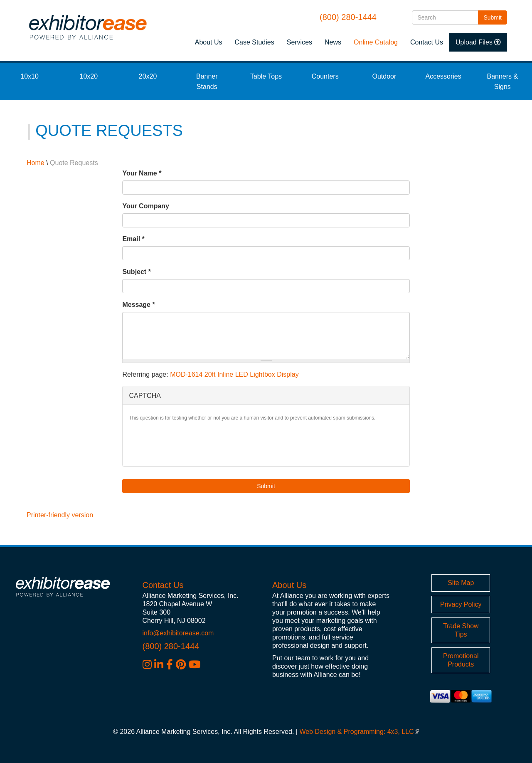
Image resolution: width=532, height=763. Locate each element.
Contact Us (427, 42)
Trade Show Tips (461, 630)
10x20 (89, 76)
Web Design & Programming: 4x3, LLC (359, 732)
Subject (136, 272)
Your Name (142, 173)
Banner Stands (207, 81)
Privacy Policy (461, 604)
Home (36, 163)
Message (138, 305)
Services (299, 42)
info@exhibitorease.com (178, 633)
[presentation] (192, 444)
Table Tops (266, 76)
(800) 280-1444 (348, 17)
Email (133, 239)
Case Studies (255, 42)
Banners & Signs (503, 81)
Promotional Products (461, 660)
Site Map (461, 583)
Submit (495, 17)
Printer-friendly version (60, 515)
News (333, 42)
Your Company (146, 206)
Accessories (443, 76)
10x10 (30, 76)
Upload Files (474, 42)
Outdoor (384, 76)
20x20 (148, 76)
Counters (325, 76)
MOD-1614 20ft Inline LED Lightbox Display (234, 374)
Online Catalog (376, 42)
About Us (209, 42)
